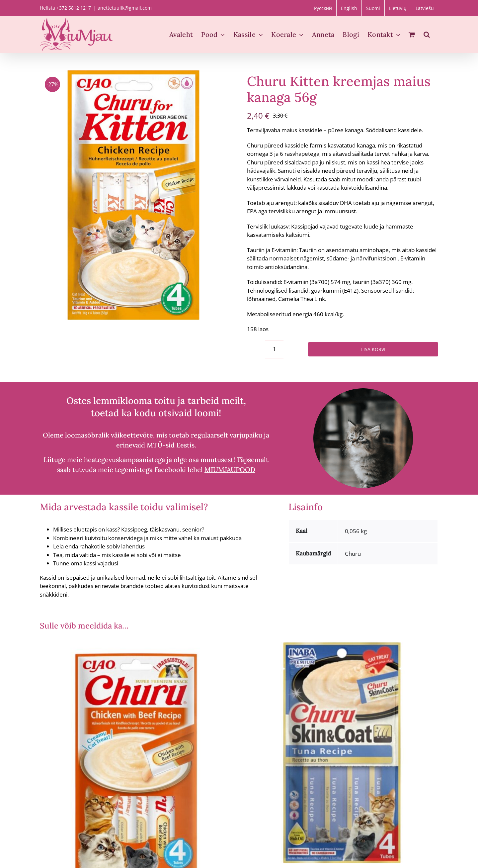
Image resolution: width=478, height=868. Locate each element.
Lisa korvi (373, 349)
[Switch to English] (349, 8)
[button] (427, 35)
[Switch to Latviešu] (425, 8)
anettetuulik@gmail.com (125, 8)
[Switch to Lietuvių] (398, 8)
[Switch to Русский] (323, 8)
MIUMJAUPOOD (230, 470)
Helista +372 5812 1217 (65, 8)
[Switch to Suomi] (373, 8)
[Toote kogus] (274, 349)
